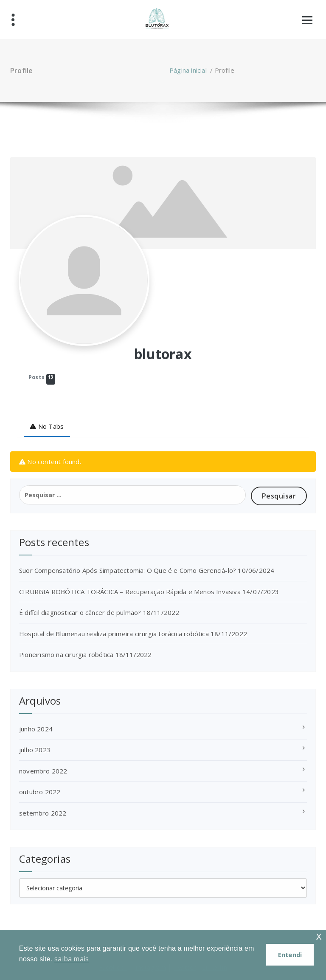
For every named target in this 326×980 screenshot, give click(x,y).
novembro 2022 (43, 771)
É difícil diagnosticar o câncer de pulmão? (80, 612)
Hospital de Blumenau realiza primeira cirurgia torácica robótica (114, 634)
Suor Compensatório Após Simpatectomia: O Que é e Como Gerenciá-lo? (128, 570)
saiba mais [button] (72, 959)
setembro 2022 (43, 813)
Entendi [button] (290, 955)
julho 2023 (35, 750)
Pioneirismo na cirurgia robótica (66, 654)
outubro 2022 (40, 792)
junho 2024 (36, 729)
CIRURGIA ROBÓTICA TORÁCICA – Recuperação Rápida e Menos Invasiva (130, 592)
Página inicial (188, 70)
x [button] (319, 936)
